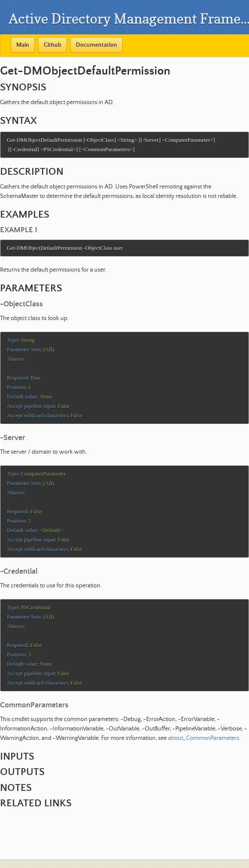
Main (23, 45)
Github (52, 45)
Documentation (96, 45)
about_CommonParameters (204, 751)
